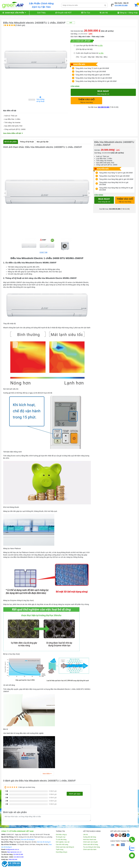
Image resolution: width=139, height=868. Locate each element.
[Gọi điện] (132, 841)
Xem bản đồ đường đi (28, 840)
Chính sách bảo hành (90, 849)
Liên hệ (86, 835)
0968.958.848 (13, 860)
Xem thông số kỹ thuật (40, 99)
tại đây (100, 45)
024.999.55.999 (19, 857)
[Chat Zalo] (132, 848)
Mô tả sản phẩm (11, 142)
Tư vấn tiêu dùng (61, 840)
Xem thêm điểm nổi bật (12, 133)
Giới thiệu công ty (61, 835)
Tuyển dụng (60, 849)
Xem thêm (47, 774)
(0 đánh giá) (14, 25)
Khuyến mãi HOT (63, 13)
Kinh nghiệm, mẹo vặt (63, 842)
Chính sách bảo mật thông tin (65, 847)
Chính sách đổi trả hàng (91, 845)
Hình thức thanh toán (90, 840)
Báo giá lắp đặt (43, 142)
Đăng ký (123, 13)
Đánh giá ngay (75, 794)
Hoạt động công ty (62, 852)
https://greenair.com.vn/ (14, 852)
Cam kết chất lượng (62, 845)
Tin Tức (86, 13)
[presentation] (5, 61)
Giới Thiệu (41, 13)
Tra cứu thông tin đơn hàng (92, 847)
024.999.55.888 (121, 5)
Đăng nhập (133, 13)
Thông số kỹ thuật (27, 142)
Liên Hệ (104, 13)
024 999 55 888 (103, 107)
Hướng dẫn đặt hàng (90, 837)
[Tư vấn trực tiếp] (132, 855)
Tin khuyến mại (61, 837)
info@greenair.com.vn (12, 849)
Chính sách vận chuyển (90, 842)
